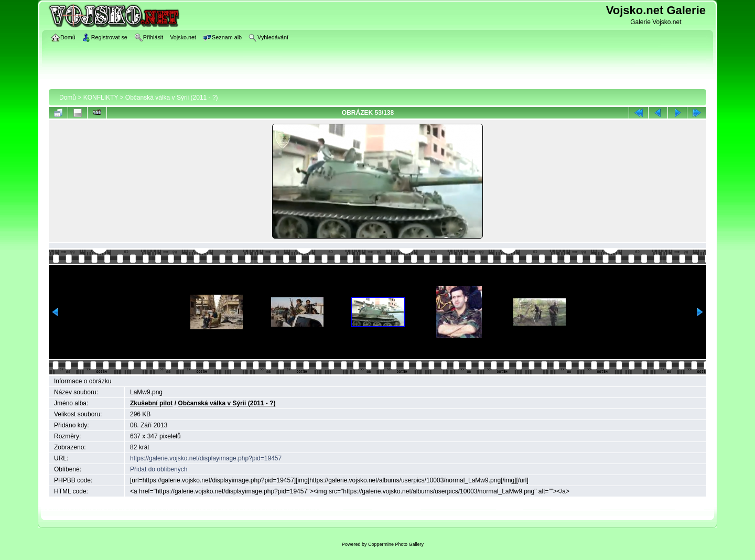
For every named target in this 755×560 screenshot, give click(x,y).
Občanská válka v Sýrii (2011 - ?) (172, 98)
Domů (68, 98)
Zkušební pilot (151, 403)
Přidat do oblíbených (159, 469)
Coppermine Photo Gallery (396, 544)
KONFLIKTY (101, 98)
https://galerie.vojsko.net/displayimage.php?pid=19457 (206, 458)
